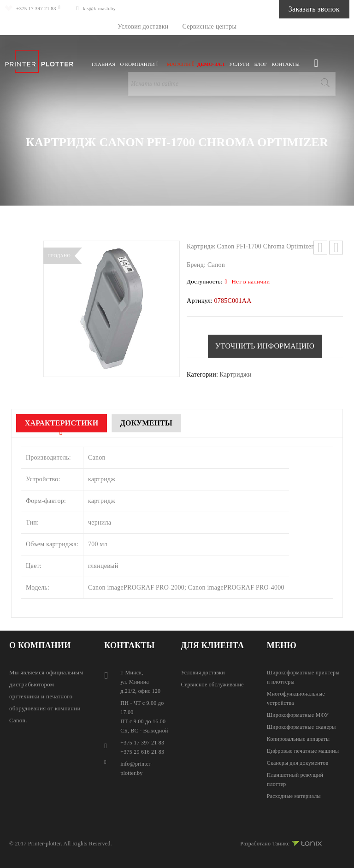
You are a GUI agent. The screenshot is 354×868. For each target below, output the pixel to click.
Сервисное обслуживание (212, 685)
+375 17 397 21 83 (41, 8)
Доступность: (204, 282)
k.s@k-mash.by (115, 8)
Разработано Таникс (281, 842)
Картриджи (236, 375)
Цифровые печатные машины (303, 751)
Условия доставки (143, 27)
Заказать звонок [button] (303, 9)
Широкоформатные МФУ (298, 715)
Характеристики (67, 423)
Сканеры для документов (298, 763)
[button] (265, 346)
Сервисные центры (210, 27)
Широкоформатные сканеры (301, 727)
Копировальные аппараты (298, 739)
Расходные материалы (294, 796)
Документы (163, 423)
